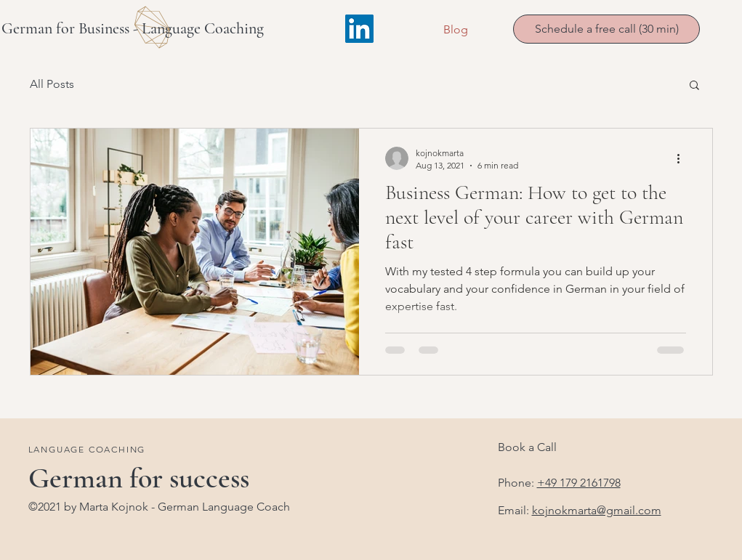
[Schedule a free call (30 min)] (606, 29)
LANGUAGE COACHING (87, 449)
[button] (694, 86)
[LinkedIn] (359, 29)
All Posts (52, 84)
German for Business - (72, 28)
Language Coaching (203, 28)
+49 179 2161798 (579, 483)
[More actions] (684, 158)
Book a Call (527, 447)
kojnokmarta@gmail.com (597, 510)
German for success (139, 478)
